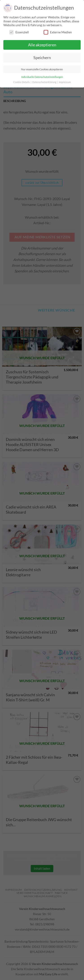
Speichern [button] (42, 58)
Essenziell (19, 32)
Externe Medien (58, 32)
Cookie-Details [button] (22, 82)
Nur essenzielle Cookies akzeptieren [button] (42, 69)
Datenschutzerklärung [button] (45, 82)
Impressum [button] (65, 82)
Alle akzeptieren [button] (42, 45)
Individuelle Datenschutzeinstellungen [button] (42, 77)
